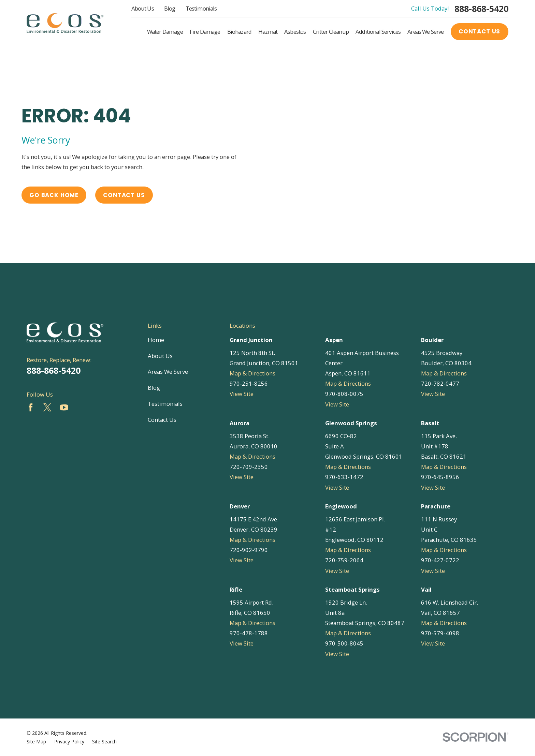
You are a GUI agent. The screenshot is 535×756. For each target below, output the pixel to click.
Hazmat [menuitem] (268, 32)
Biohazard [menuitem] (240, 32)
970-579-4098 (440, 633)
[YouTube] (64, 407)
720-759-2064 (344, 560)
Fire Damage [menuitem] (205, 32)
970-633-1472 (344, 477)
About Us (143, 8)
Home (156, 340)
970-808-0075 (344, 394)
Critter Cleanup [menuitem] (331, 32)
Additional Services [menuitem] (378, 32)
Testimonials (201, 8)
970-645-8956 (440, 477)
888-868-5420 (481, 9)
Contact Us (479, 31)
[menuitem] (36, 742)
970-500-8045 (344, 643)
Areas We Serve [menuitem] (425, 32)
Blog (170, 8)
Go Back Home (54, 195)
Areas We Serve (168, 372)
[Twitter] (47, 407)
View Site (242, 394)
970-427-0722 (440, 560)
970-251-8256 (249, 383)
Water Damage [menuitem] (165, 32)
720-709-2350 (249, 467)
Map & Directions (252, 373)
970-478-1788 (249, 633)
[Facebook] (31, 407)
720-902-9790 (249, 550)
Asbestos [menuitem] (295, 32)
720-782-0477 (440, 383)
